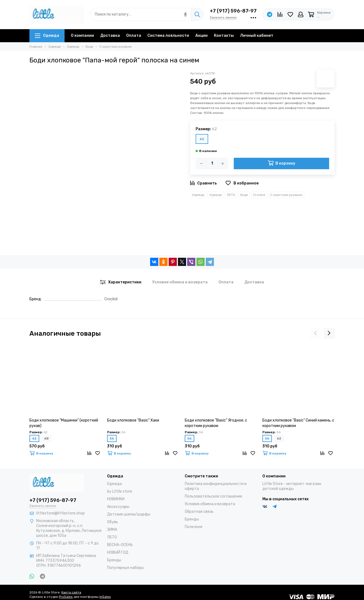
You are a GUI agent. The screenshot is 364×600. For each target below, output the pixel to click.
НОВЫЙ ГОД (118, 552)
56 (112, 438)
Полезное (194, 527)
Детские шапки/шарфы (129, 514)
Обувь (113, 522)
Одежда (47, 36)
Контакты (224, 36)
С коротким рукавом (286, 195)
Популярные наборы (125, 568)
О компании (82, 36)
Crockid (259, 195)
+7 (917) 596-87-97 (233, 11)
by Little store (120, 491)
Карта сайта (71, 592)
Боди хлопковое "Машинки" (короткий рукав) (64, 423)
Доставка (110, 36)
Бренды (114, 560)
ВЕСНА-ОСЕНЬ (120, 545)
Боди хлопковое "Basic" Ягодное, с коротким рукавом (216, 423)
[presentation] (316, 334)
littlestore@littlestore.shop (60, 513)
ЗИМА (112, 530)
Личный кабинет (257, 36)
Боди (244, 195)
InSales (105, 597)
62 (202, 139)
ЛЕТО (231, 195)
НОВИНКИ (116, 499)
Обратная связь (199, 512)
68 (46, 438)
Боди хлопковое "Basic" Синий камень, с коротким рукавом (298, 423)
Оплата (134, 36)
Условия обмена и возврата (210, 504)
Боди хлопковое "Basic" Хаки (133, 420)
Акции (201, 36)
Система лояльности (168, 36)
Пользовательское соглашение (213, 496)
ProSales (66, 597)
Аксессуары (118, 507)
